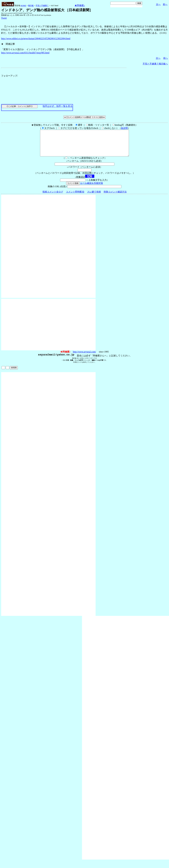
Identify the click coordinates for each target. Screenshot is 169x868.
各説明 (124, 128)
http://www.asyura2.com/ (84, 357)
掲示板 (31, 6)
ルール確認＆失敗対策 (92, 188)
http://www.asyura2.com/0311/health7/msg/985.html (25, 53)
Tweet (4, 18)
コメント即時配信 (75, 197)
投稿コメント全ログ (53, 197)
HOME (23, 6)
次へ (158, 4)
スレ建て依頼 (94, 197)
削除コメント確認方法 (115, 197)
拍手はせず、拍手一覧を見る (58, 106)
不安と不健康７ (42, 6)
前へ (165, 4)
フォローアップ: (9, 76)
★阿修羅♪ (80, 5)
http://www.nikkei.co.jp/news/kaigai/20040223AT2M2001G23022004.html (36, 38)
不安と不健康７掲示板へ (155, 64)
